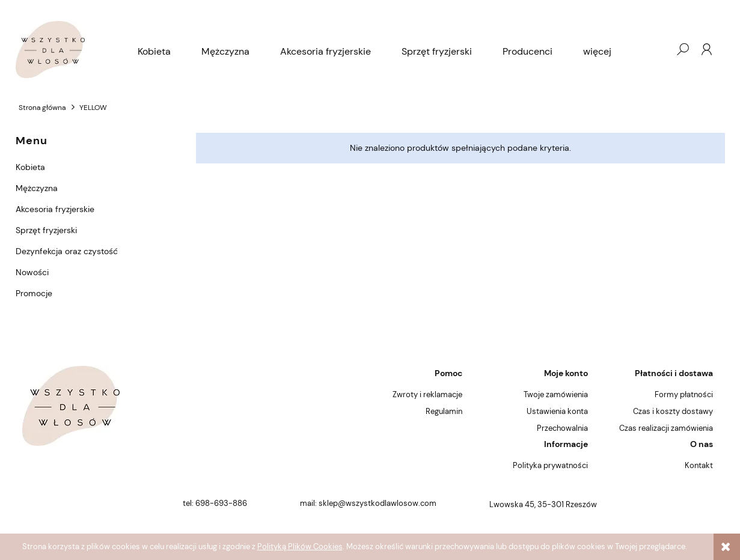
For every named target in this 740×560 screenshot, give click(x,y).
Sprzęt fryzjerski (46, 230)
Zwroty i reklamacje (427, 394)
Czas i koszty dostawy (673, 411)
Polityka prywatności (550, 465)
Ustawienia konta (557, 411)
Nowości (32, 272)
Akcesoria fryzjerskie (55, 209)
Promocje (34, 293)
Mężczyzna (37, 188)
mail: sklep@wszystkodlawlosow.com (368, 503)
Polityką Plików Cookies (300, 546)
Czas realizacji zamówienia (666, 428)
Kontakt (699, 465)
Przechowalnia (562, 428)
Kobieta (30, 167)
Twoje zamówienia (556, 394)
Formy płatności (684, 394)
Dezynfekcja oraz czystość (67, 251)
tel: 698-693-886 (215, 503)
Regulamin (444, 411)
